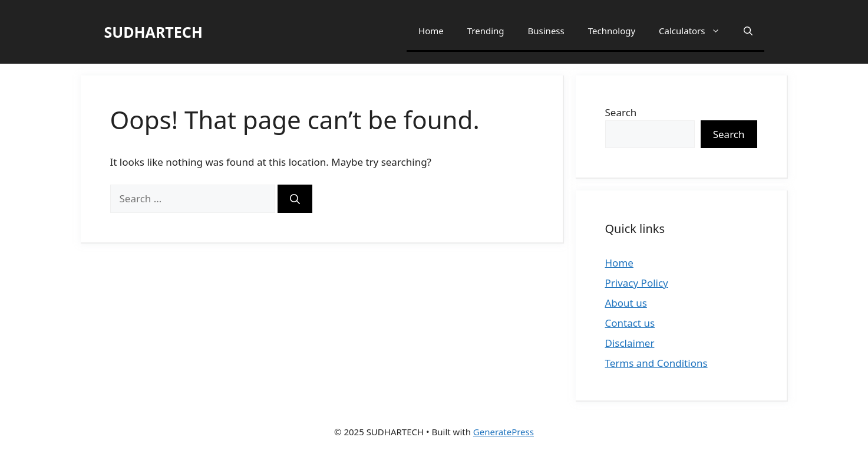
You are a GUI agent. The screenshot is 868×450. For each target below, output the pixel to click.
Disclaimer (630, 343)
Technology (612, 31)
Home (431, 31)
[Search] (295, 199)
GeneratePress (504, 432)
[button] (748, 31)
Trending (486, 31)
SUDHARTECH (154, 32)
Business (546, 31)
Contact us (630, 323)
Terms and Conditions (656, 363)
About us (626, 303)
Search (621, 112)
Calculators (695, 31)
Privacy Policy (637, 283)
